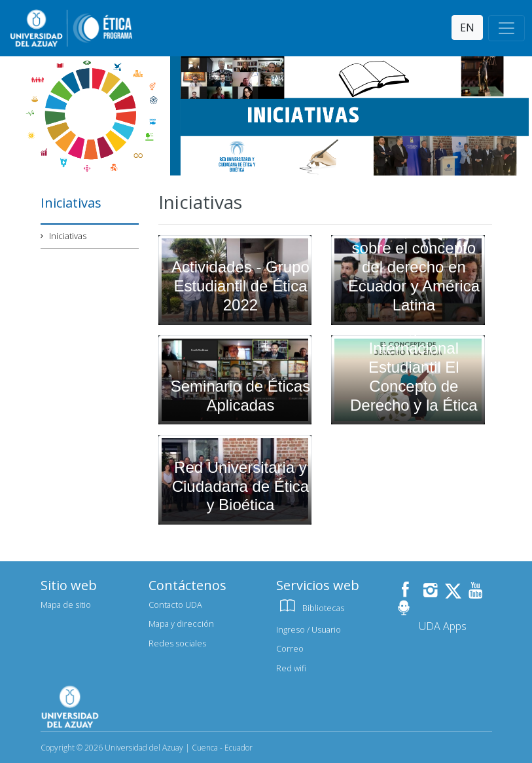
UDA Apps (443, 626)
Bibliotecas (310, 608)
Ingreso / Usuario (309, 629)
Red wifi (291, 668)
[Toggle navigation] (506, 28)
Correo (290, 648)
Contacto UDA (175, 605)
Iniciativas (68, 236)
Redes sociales (177, 643)
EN (467, 28)
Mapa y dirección (181, 623)
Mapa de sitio (66, 605)
